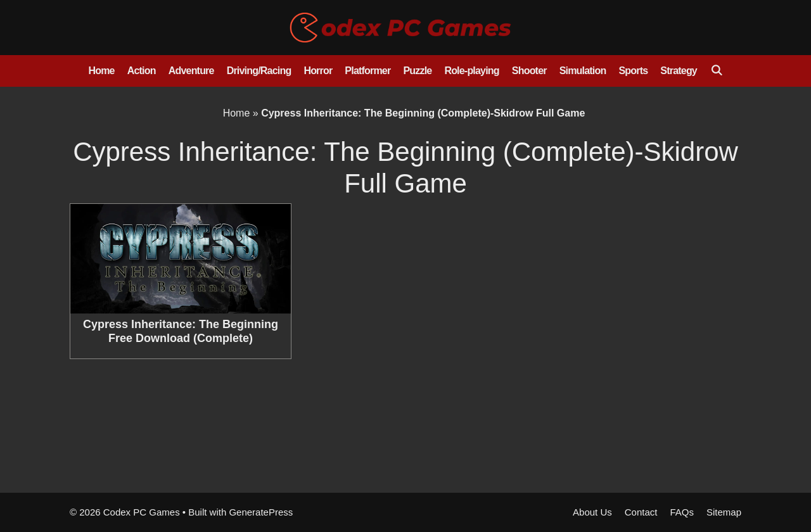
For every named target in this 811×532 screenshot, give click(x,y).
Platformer (367, 71)
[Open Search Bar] (716, 71)
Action (142, 71)
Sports (633, 71)
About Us (592, 512)
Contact (641, 512)
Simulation (583, 71)
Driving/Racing (259, 71)
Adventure (191, 71)
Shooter (529, 71)
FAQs (682, 512)
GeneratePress (261, 512)
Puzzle (417, 71)
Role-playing (471, 71)
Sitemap (724, 512)
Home (101, 71)
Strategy (679, 71)
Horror (318, 71)
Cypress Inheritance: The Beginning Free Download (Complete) (181, 331)
